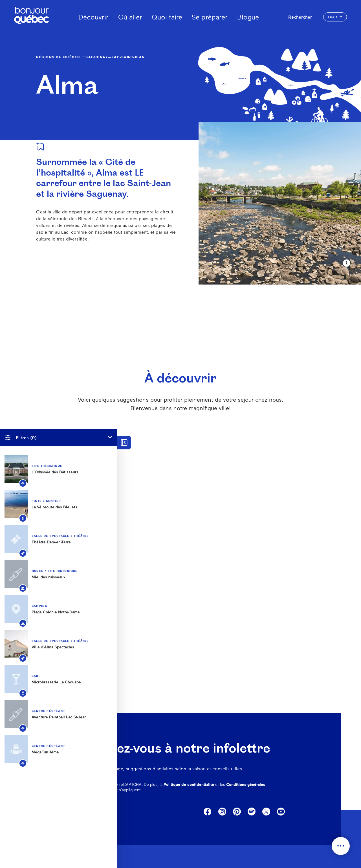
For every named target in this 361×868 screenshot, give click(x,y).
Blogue (248, 17)
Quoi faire (167, 17)
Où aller (130, 17)
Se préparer (210, 17)
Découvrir (93, 17)
